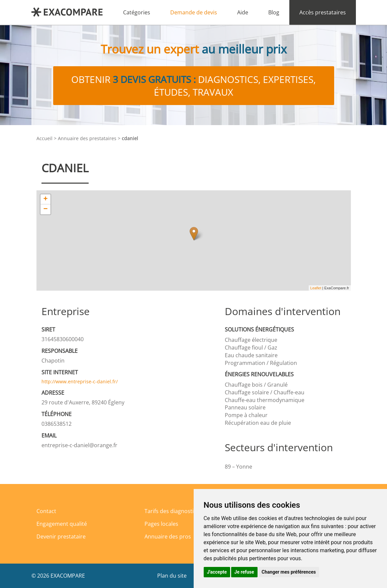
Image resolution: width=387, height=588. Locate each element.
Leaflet (316, 288)
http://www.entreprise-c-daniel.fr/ (80, 381)
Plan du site (172, 576)
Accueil (44, 138)
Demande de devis (194, 12)
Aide (243, 12)
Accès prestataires (323, 12)
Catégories (137, 12)
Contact (46, 511)
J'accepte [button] (217, 572)
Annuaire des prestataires (87, 138)
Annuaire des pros (168, 536)
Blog (274, 12)
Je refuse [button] (244, 572)
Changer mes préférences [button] (289, 572)
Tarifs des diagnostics (172, 511)
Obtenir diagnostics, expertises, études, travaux (193, 86)
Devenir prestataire (61, 536)
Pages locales (161, 524)
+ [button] (45, 199)
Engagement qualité (62, 524)
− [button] (45, 209)
